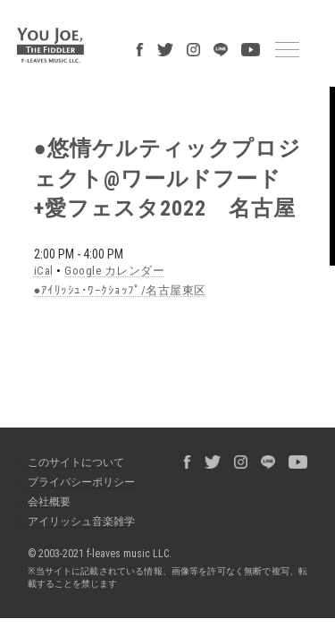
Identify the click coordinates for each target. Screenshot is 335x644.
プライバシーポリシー (72, 420)
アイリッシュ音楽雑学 (72, 460)
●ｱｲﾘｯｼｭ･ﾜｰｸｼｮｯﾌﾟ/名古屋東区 (95, 239)
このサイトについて (67, 401)
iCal (31, 221)
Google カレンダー (92, 221)
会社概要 (40, 440)
